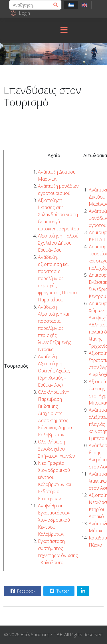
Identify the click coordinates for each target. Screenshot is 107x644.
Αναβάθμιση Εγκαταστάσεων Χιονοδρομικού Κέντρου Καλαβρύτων (54, 520)
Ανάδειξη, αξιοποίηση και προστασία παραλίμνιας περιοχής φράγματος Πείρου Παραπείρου (57, 278)
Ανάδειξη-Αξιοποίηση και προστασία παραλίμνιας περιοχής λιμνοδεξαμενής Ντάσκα (54, 328)
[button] (20, 13)
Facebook (22, 591)
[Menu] (64, 30)
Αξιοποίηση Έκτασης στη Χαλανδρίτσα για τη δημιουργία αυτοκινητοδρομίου (58, 214)
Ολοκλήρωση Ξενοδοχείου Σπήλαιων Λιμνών (56, 449)
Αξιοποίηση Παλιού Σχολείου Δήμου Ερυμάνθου (58, 243)
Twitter (59, 591)
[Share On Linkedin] (83, 591)
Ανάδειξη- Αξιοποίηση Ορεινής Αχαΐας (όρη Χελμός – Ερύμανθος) (54, 371)
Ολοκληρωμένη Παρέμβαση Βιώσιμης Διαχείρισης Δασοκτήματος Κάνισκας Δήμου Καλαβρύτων (55, 413)
